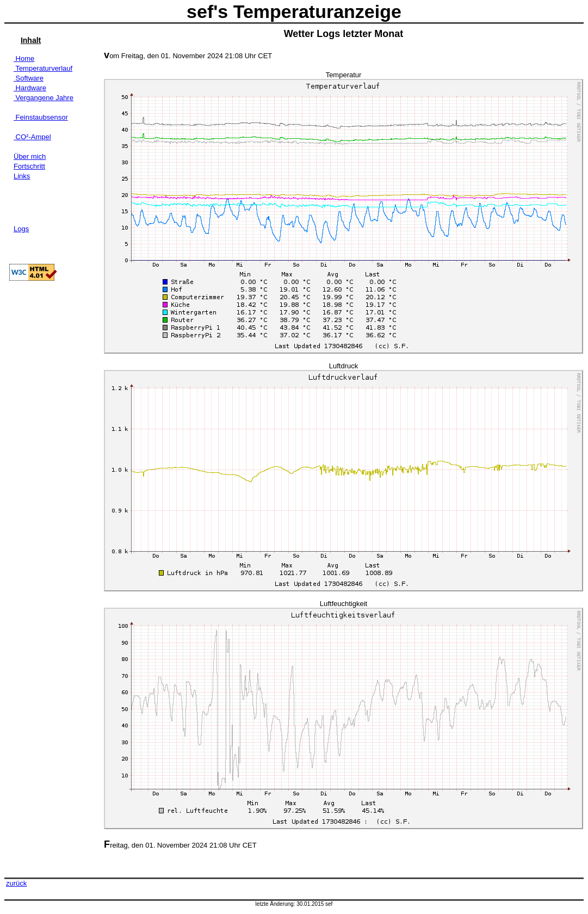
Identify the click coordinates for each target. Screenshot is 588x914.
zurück (16, 883)
